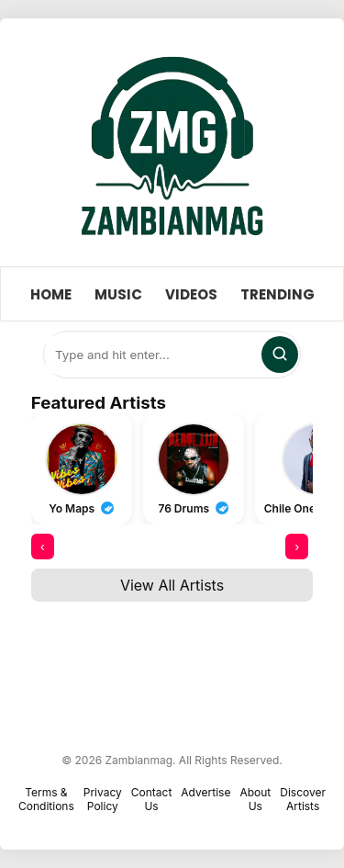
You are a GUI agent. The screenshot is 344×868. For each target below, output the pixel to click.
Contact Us (152, 799)
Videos (191, 294)
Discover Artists (303, 799)
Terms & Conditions (46, 799)
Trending (277, 294)
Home (51, 294)
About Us (255, 799)
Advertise (205, 792)
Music (118, 294)
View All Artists (172, 585)
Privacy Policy (103, 799)
